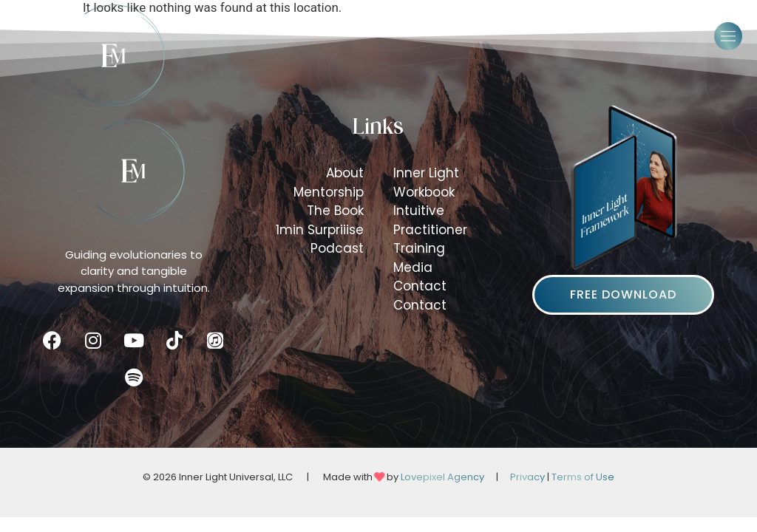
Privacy (527, 477)
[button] (728, 36)
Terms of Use (583, 477)
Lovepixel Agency (442, 477)
